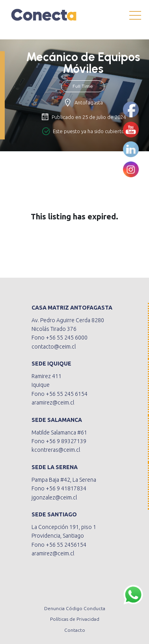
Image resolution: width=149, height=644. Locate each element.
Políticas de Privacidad (75, 619)
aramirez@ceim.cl (53, 403)
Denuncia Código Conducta (75, 608)
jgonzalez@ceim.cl (54, 497)
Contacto (75, 630)
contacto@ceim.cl (54, 347)
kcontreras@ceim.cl (56, 450)
